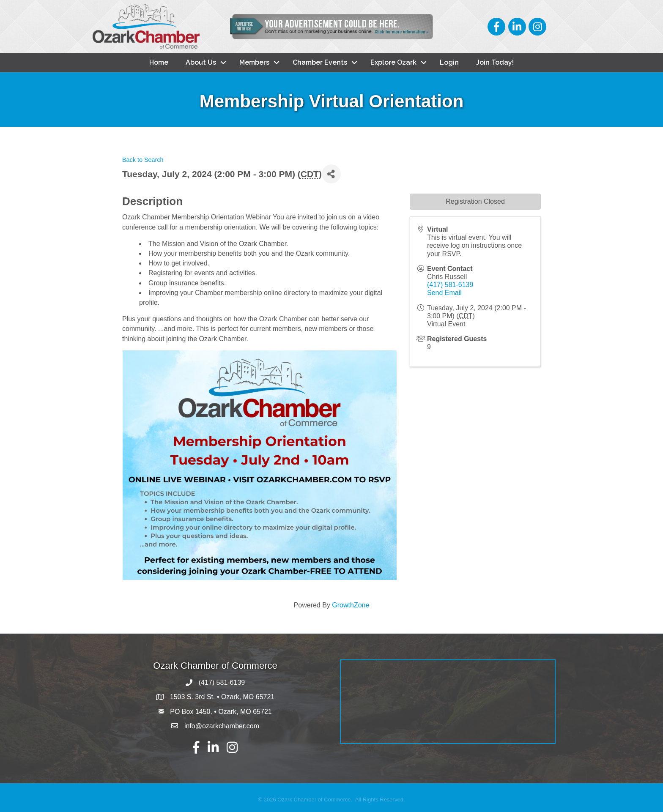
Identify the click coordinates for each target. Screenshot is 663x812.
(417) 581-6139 (450, 285)
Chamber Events (320, 62)
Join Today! (495, 62)
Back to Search (143, 160)
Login (449, 62)
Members (254, 62)
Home (159, 62)
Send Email (444, 293)
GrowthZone (351, 605)
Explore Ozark (393, 62)
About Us (201, 62)
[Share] (331, 174)
